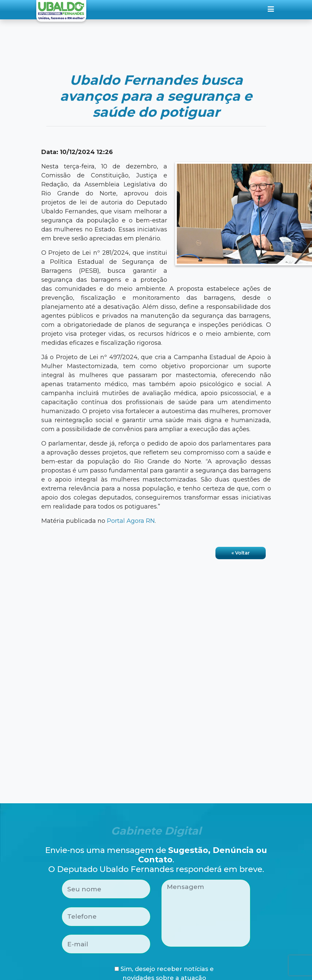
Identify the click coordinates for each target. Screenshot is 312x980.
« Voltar (241, 553)
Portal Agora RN (131, 521)
